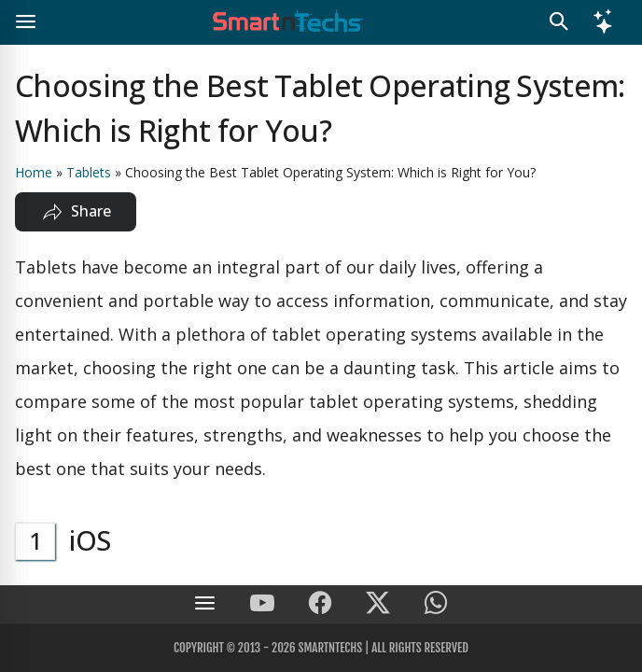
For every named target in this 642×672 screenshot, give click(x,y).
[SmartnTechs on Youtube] (262, 604)
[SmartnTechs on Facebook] (320, 604)
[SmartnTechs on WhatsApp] (436, 604)
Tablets (89, 172)
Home (34, 172)
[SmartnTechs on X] (378, 604)
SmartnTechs (330, 648)
